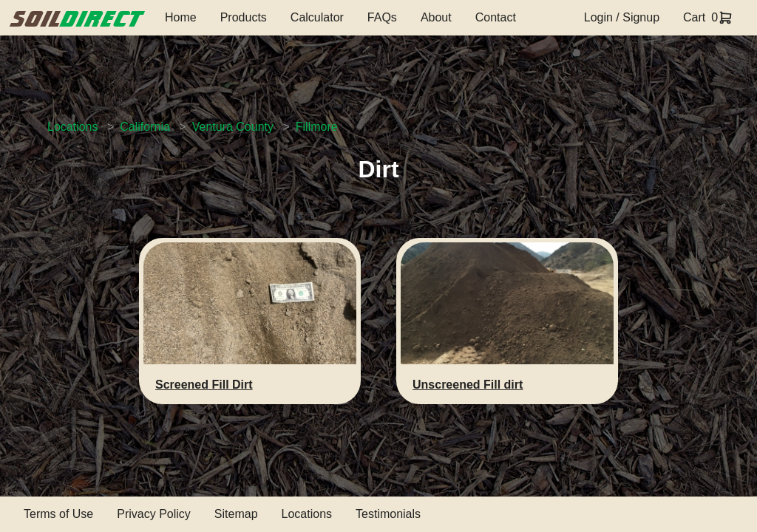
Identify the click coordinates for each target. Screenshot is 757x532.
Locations (73, 127)
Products (244, 17)
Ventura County (233, 127)
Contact (496, 17)
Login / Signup (622, 17)
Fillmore (317, 127)
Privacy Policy (154, 514)
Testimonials (388, 514)
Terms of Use (58, 514)
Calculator (317, 17)
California (145, 127)
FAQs (382, 17)
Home (181, 17)
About (436, 17)
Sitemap (236, 514)
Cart (694, 17)
